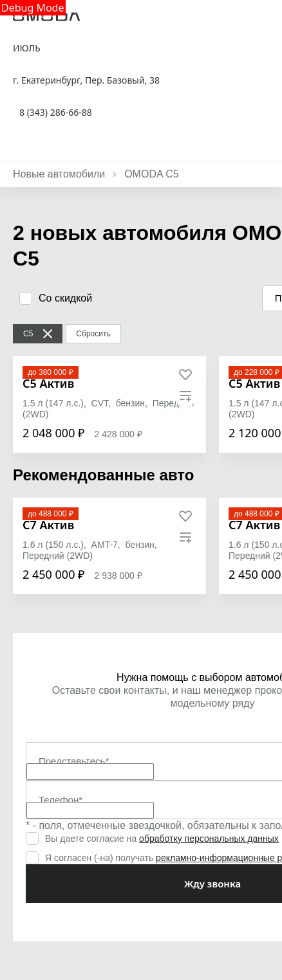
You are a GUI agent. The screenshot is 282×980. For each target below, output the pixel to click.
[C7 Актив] (48, 525)
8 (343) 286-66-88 (56, 112)
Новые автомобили (59, 174)
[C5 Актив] (48, 384)
